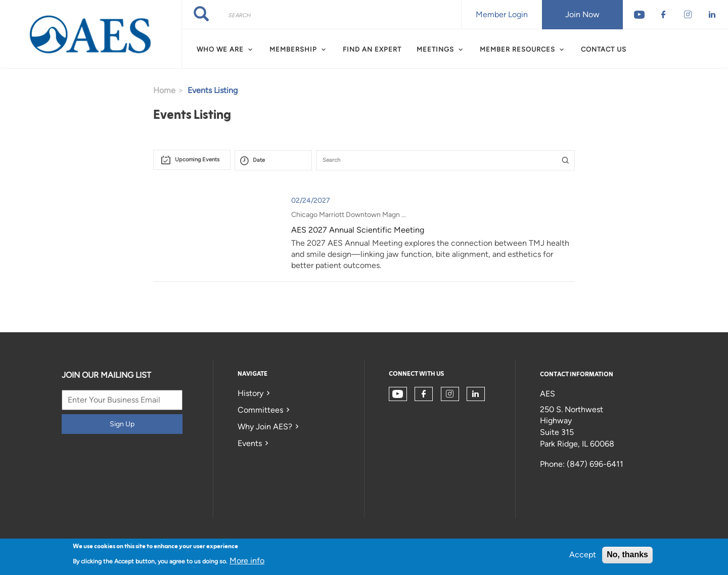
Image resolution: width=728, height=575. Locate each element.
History (251, 393)
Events (250, 443)
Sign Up (122, 424)
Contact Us (604, 49)
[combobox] (192, 160)
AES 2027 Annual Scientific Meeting (358, 230)
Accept (583, 555)
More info (247, 561)
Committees (260, 410)
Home (164, 90)
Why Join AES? (265, 427)
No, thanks (627, 555)
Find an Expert (372, 49)
